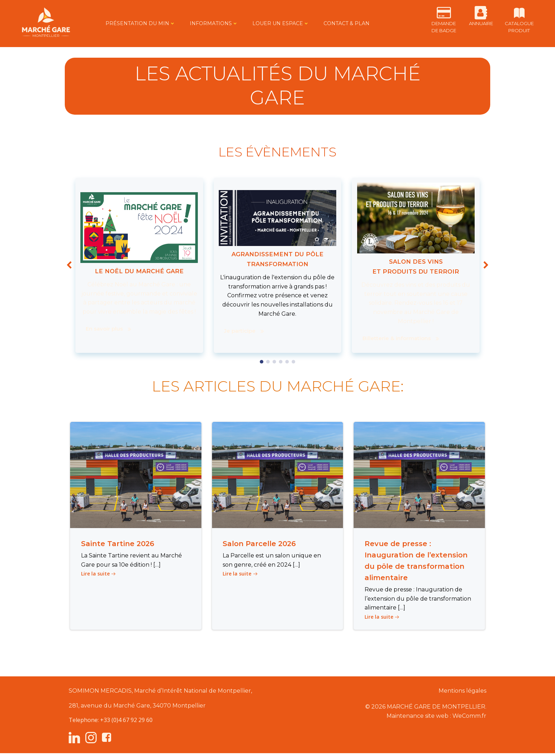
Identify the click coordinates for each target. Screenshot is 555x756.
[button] (262, 362)
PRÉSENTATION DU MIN (135, 23)
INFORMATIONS (208, 23)
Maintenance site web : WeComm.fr (435, 718)
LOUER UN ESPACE (275, 23)
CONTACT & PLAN (341, 23)
